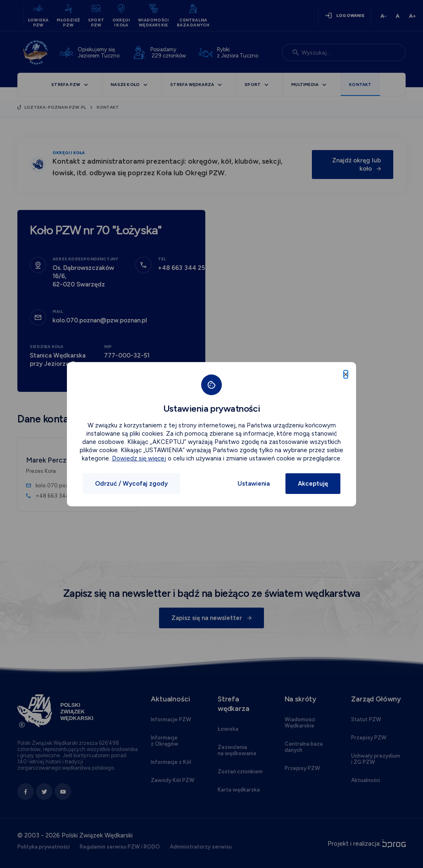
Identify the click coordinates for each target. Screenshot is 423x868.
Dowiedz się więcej (139, 458)
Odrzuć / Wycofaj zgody (131, 484)
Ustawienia (254, 484)
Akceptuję (313, 484)
